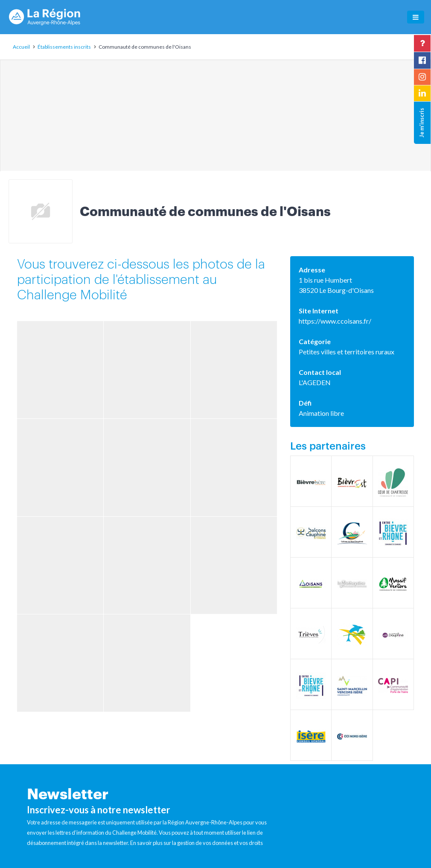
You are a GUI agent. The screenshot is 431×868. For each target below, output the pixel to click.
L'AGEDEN (315, 382)
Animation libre (321, 413)
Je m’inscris (422, 123)
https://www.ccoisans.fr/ (335, 321)
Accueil (21, 47)
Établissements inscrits (64, 47)
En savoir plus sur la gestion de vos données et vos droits (197, 843)
